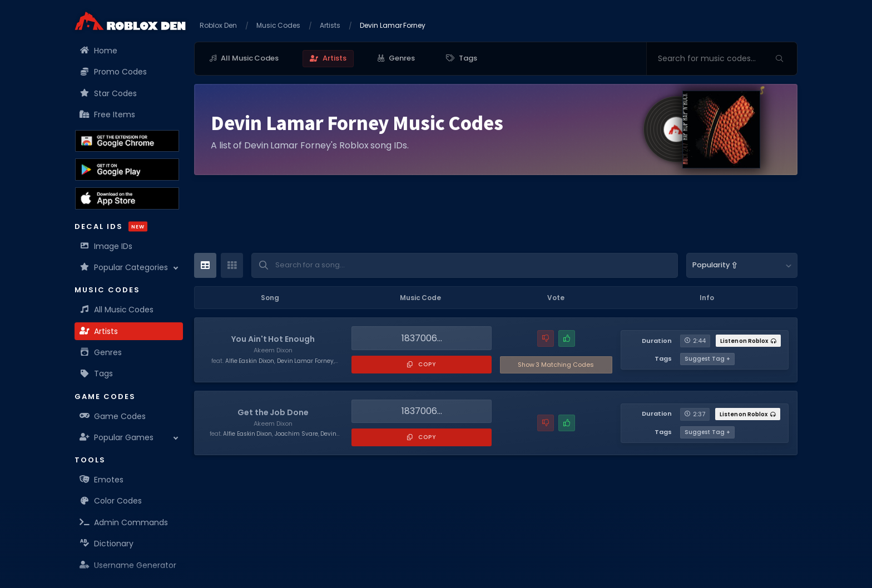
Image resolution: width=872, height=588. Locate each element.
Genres (101, 352)
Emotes (102, 480)
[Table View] (205, 265)
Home (99, 51)
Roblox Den (218, 25)
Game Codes (113, 416)
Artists (99, 331)
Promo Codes (113, 72)
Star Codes (108, 93)
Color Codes (111, 501)
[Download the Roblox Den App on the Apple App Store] (127, 198)
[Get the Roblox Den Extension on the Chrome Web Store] (127, 141)
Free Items (108, 114)
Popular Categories (124, 267)
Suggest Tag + (707, 359)
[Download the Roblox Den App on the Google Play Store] (127, 170)
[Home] (130, 21)
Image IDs (106, 246)
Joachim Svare (296, 434)
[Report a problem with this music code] (546, 338)
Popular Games (117, 437)
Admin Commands (124, 522)
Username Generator (128, 565)
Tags (96, 373)
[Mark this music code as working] (567, 338)
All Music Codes (117, 310)
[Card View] (232, 265)
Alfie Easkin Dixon (250, 361)
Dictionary (107, 544)
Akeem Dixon (273, 350)
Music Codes (279, 25)
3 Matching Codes (556, 365)
